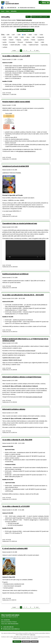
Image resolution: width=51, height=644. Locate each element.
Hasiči (5, 39)
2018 (19, 34)
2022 (42, 34)
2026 (22, 36)
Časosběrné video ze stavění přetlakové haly (20, 223)
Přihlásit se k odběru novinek (41, 16)
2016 (8, 34)
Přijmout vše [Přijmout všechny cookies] (17, 642)
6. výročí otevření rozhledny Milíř (15, 548)
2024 (10, 36)
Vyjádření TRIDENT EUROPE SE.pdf (12, 359)
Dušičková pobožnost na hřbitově (15, 273)
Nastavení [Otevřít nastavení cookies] (35, 642)
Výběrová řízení (34, 44)
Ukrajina (5, 44)
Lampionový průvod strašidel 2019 (16, 165)
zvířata (5, 46)
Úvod (3, 10)
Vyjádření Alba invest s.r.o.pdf (11, 357)
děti (34, 36)
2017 (14, 34)
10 (31, 50)
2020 (30, 34)
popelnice (41, 39)
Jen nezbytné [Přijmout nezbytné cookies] (26, 642)
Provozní (21, 41)
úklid (43, 41)
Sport (37, 41)
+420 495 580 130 (11, 7)
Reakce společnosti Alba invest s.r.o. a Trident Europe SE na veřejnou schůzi (25, 339)
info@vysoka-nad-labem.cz (27, 7)
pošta (5, 41)
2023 (4, 36)
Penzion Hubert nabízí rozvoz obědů (16, 101)
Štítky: (3, 34)
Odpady (19, 39)
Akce (28, 36)
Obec (8, 10)
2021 (36, 34)
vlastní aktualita (15, 44)
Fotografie (41, 36)
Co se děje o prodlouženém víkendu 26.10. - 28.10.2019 (23, 294)
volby (25, 44)
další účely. (33, 635)
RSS (28, 16)
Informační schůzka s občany (14, 408)
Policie (33, 39)
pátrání (26, 39)
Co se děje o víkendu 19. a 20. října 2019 (17, 439)
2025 (16, 36)
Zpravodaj (44, 44)
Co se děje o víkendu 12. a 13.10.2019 (16, 505)
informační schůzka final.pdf (27, 350)
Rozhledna (29, 41)
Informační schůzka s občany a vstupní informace (22, 376)
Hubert (11, 39)
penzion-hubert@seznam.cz (27, 150)
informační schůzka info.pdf (34, 396)
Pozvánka (12, 41)
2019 (25, 34)
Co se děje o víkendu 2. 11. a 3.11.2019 (16, 55)
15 (34, 50)
